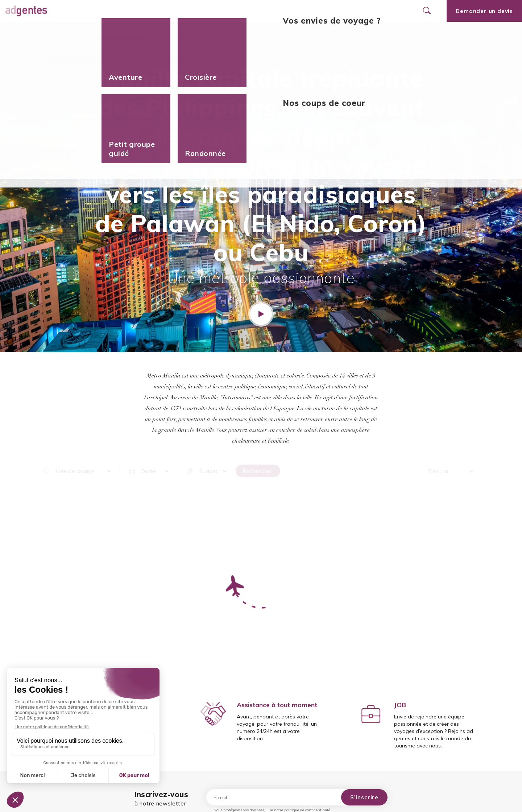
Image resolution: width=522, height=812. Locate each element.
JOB (400, 705)
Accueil (224, 53)
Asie (244, 53)
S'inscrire (364, 797)
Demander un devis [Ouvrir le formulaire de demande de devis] (484, 11)
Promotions (194, 11)
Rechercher (258, 471)
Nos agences (243, 11)
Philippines (268, 53)
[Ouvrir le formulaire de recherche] (427, 11)
